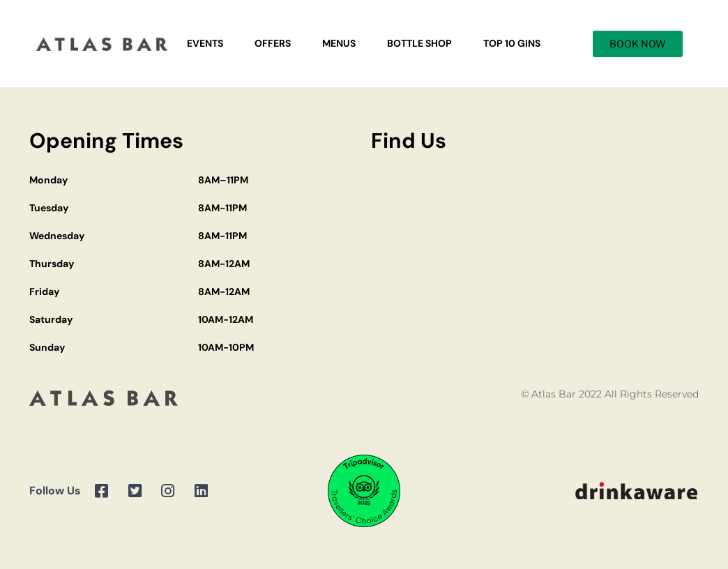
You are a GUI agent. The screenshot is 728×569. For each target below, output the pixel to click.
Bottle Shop (419, 43)
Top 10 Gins (512, 43)
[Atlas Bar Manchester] (535, 271)
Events (205, 43)
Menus (339, 43)
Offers (273, 43)
